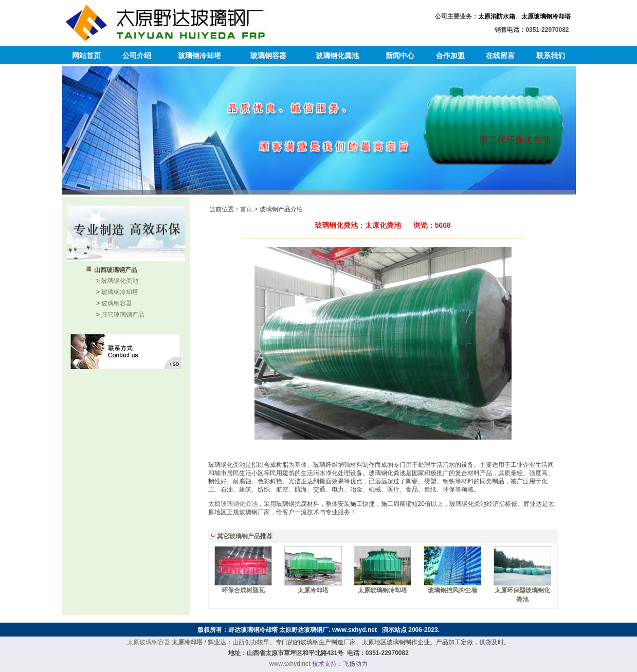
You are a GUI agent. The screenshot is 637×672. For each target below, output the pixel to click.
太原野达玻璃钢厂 (304, 630)
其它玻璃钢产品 (123, 315)
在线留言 (500, 56)
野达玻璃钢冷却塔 (253, 630)
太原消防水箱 (497, 16)
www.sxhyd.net (354, 630)
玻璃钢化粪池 (337, 56)
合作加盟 (450, 56)
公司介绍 (137, 56)
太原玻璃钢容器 (149, 642)
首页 (246, 209)
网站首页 (86, 56)
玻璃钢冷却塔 (199, 56)
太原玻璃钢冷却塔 (546, 16)
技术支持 (324, 664)
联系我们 (551, 56)
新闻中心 (400, 56)
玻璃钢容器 (268, 56)
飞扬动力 (355, 664)
